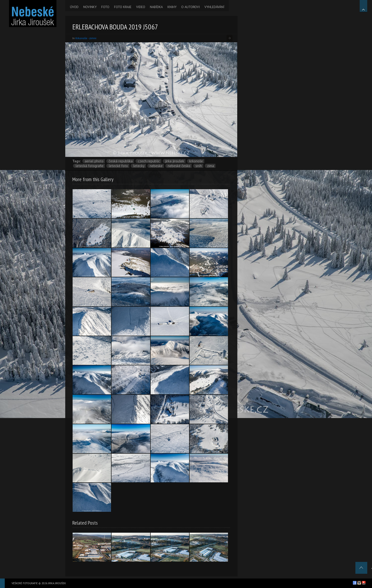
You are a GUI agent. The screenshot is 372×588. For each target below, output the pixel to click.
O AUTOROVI (191, 7)
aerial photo (94, 161)
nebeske (156, 166)
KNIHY (172, 7)
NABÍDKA (156, 7)
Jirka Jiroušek (175, 161)
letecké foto (118, 166)
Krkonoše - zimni (86, 38)
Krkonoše (196, 161)
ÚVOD (74, 7)
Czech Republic (149, 161)
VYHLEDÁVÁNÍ (214, 7)
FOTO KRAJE (123, 7)
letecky (139, 166)
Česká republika (121, 161)
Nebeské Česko (179, 166)
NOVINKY (90, 7)
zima (211, 166)
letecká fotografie (89, 166)
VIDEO (141, 7)
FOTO (105, 7)
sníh (199, 166)
